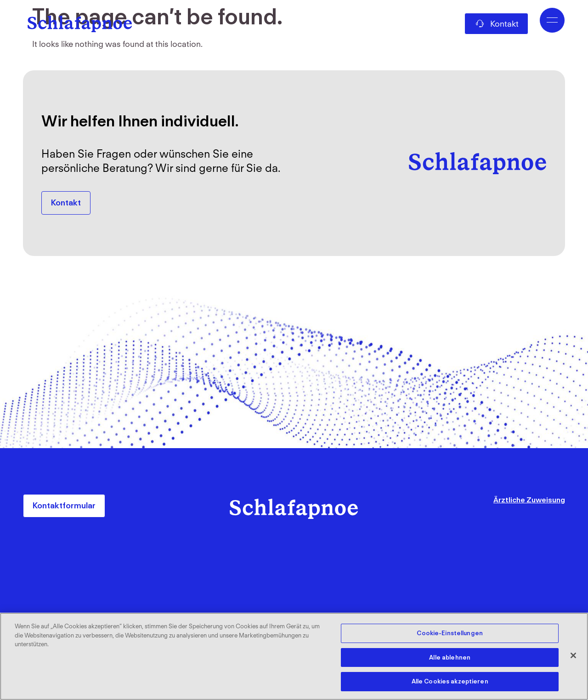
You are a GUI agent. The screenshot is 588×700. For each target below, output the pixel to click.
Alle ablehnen (450, 657)
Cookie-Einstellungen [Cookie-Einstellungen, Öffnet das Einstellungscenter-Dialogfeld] (450, 634)
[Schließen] (573, 655)
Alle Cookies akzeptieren (450, 681)
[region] (294, 656)
